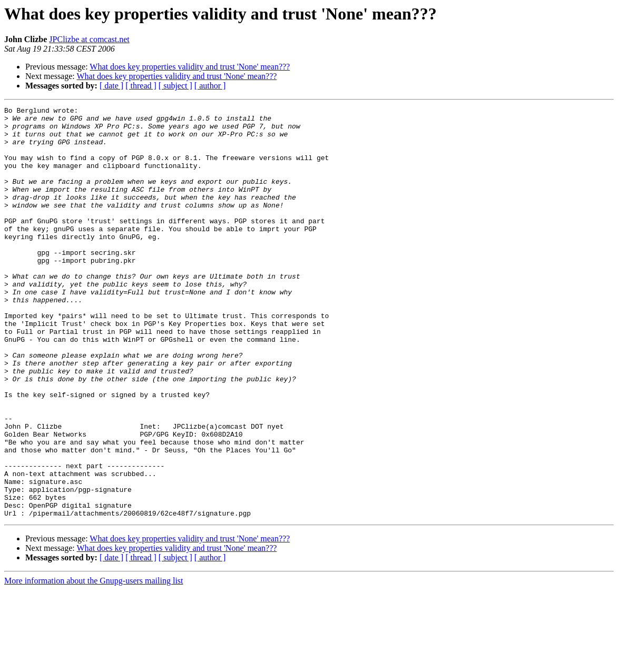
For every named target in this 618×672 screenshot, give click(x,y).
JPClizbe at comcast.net (89, 39)
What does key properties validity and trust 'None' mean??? (190, 67)
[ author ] (210, 86)
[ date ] (111, 86)
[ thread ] (141, 86)
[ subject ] (175, 86)
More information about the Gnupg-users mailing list (94, 663)
